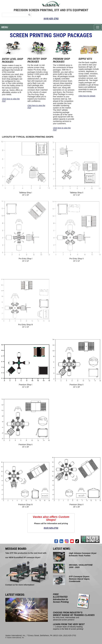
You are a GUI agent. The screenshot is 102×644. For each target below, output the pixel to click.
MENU (5, 27)
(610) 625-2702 (51, 19)
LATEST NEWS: (62, 549)
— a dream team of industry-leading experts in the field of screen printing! (69, 627)
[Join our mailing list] (90, 539)
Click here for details (87, 96)
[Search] (29, 15)
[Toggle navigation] (98, 27)
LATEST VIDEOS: (15, 595)
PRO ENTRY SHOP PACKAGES (37, 60)
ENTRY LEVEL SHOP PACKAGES (13, 60)
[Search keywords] (15, 15)
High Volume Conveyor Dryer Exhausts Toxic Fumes (83, 554)
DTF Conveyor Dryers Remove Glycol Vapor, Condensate (79, 579)
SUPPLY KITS (85, 59)
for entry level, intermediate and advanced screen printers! (74, 616)
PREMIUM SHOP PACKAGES (61, 60)
